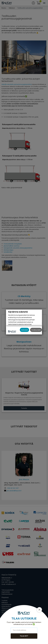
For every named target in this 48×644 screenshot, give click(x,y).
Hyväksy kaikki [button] (36, 330)
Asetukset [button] (25, 330)
